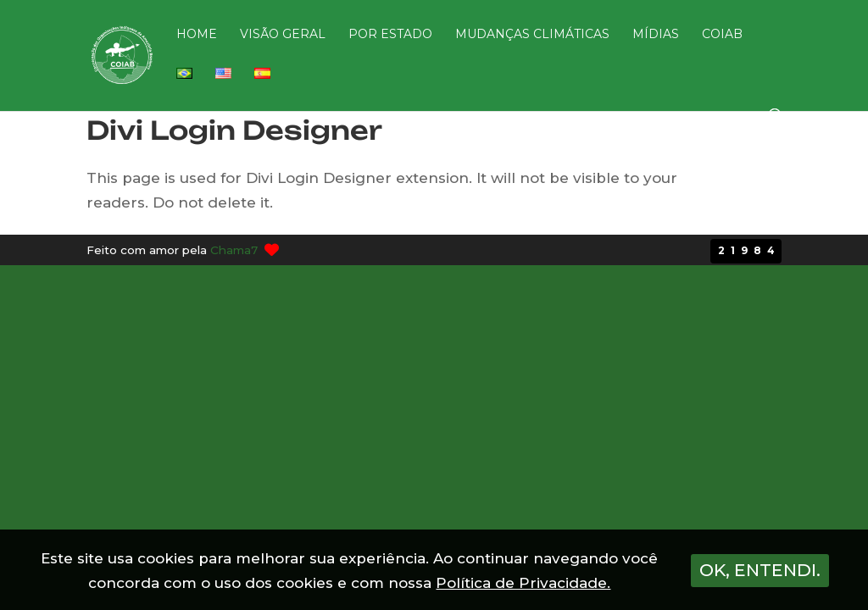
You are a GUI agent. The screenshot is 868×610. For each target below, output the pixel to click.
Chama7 (234, 250)
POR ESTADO (390, 35)
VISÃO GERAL (283, 35)
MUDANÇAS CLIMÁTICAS (532, 35)
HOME (197, 35)
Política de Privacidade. (523, 583)
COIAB (722, 35)
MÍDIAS (656, 35)
